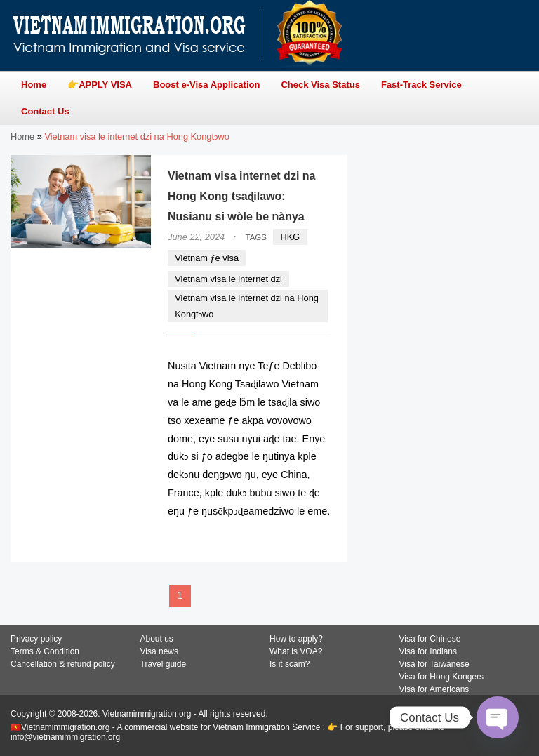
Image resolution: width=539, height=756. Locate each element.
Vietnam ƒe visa (207, 258)
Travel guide (164, 664)
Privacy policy (36, 639)
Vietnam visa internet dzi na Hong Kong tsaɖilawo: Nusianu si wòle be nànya (241, 196)
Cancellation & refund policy (63, 664)
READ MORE (288, 539)
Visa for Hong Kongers (442, 677)
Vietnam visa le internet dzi (228, 279)
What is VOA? (296, 651)
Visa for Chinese (430, 639)
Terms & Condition (45, 651)
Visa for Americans (434, 689)
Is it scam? (290, 664)
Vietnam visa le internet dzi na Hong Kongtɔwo (247, 306)
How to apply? (296, 639)
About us (157, 639)
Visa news (159, 651)
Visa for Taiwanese (434, 664)
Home (22, 137)
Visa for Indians (428, 651)
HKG (291, 237)
